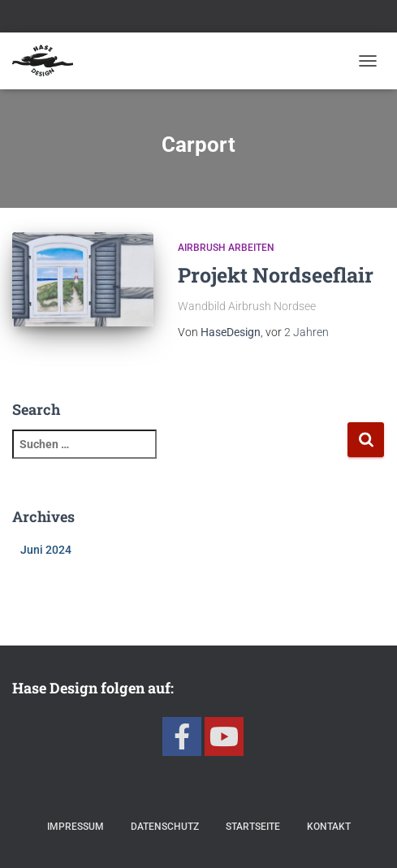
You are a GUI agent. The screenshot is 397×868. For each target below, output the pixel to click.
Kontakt (329, 827)
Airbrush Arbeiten (226, 248)
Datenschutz (165, 827)
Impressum (76, 827)
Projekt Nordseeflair (276, 275)
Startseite (253, 827)
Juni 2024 (46, 550)
